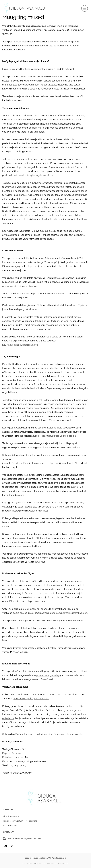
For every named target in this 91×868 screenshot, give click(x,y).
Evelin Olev (64, 863)
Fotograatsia (35, 863)
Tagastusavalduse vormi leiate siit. (58, 436)
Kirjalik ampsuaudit (12, 816)
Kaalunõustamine (11, 825)
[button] (85, 8)
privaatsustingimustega (62, 42)
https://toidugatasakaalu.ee (30, 26)
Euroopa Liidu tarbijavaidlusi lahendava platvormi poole (53, 734)
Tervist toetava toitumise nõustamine (20, 821)
